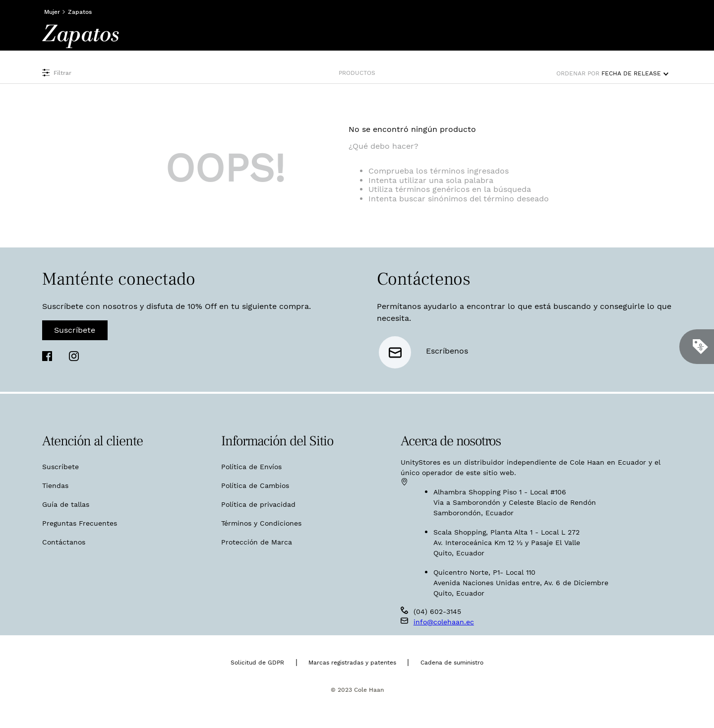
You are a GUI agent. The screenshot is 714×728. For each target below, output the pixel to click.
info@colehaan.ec (444, 622)
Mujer (52, 12)
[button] (146, 73)
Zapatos (80, 12)
